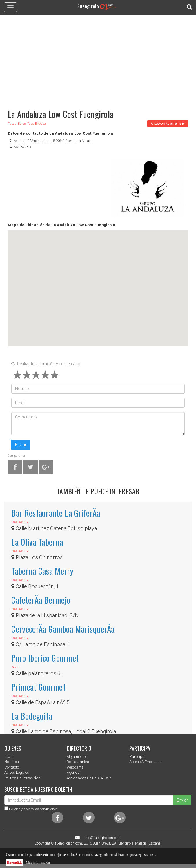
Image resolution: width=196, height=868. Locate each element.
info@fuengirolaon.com (102, 838)
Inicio (8, 756)
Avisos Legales (17, 772)
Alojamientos (77, 756)
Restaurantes (78, 762)
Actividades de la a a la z (89, 778)
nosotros (12, 762)
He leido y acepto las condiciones (33, 809)
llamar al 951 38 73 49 (168, 124)
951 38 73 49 (24, 147)
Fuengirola (98, 6)
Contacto (12, 767)
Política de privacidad (22, 778)
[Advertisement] (98, 59)
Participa (137, 756)
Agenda (73, 772)
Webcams (75, 767)
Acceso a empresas (146, 762)
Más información (38, 862)
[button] (98, 283)
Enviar (21, 445)
